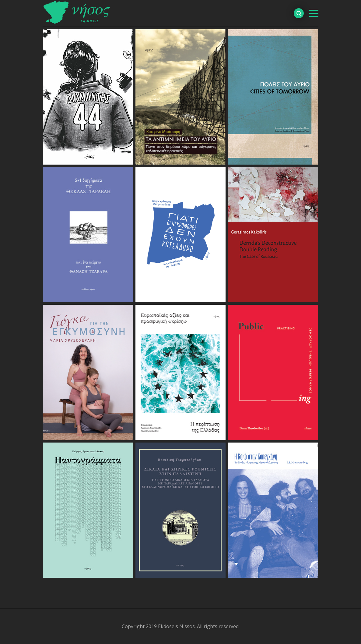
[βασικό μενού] (314, 13)
